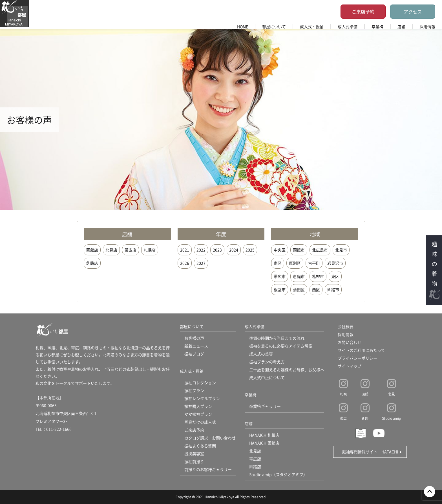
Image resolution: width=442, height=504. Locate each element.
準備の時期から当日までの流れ (277, 338)
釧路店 (92, 263)
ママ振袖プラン (198, 414)
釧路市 (333, 289)
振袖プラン (194, 390)
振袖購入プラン (198, 406)
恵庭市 (299, 276)
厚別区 (295, 263)
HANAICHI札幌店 (264, 435)
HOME (243, 26)
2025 (250, 250)
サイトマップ (350, 366)
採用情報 (427, 26)
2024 (234, 250)
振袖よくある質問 (200, 446)
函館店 (92, 250)
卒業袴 (377, 26)
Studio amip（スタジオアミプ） (278, 474)
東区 (335, 276)
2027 (201, 263)
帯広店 (131, 250)
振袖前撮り (194, 461)
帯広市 (280, 276)
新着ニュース (196, 346)
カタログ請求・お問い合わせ (210, 438)
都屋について (274, 26)
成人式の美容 (261, 354)
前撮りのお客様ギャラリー (208, 469)
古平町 (314, 263)
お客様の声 (194, 338)
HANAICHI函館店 (264, 443)
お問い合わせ (350, 342)
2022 (201, 250)
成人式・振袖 (312, 26)
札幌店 (150, 250)
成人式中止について (267, 377)
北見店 (111, 250)
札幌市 (318, 276)
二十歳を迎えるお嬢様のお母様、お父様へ (287, 370)
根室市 (280, 289)
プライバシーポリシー (357, 358)
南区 (278, 263)
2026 (185, 263)
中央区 (280, 250)
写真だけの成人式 (200, 422)
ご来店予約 (363, 12)
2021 (185, 250)
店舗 (401, 26)
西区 (316, 289)
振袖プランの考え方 (267, 362)
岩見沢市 (335, 263)
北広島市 (320, 250)
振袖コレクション (200, 383)
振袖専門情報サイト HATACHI (370, 452)
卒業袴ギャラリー (265, 406)
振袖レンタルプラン (202, 398)
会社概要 (346, 326)
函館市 (299, 250)
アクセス (413, 12)
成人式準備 (348, 26)
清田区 (299, 289)
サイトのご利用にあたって (361, 350)
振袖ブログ (194, 354)
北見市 (341, 250)
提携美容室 (194, 454)
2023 (217, 250)
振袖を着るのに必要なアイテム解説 (281, 346)
